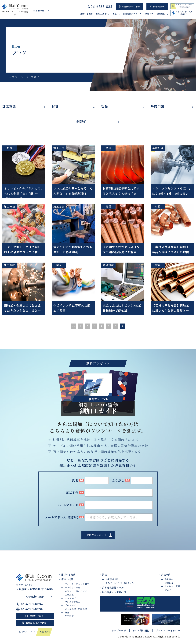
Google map (35, 596)
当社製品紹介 (112, 579)
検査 (67, 612)
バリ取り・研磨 (73, 587)
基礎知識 (157, 106)
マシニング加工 (73, 602)
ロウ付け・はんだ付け (76, 591)
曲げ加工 (69, 595)
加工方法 (9, 106)
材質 (55, 106)
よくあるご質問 (172, 586)
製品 (105, 106)
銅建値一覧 (39, 10)
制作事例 (149, 14)
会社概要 (169, 579)
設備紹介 (169, 583)
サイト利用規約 (141, 630)
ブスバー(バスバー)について (120, 583)
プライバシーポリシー (168, 630)
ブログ (168, 590)
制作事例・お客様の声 (114, 592)
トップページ (15, 77)
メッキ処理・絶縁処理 (76, 609)
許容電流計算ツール (132, 14)
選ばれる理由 (87, 14)
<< (74, 326)
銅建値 (82, 121)
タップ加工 (70, 598)
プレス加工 (70, 605)
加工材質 (69, 616)
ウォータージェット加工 (77, 584)
